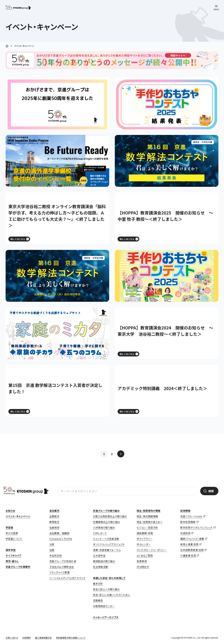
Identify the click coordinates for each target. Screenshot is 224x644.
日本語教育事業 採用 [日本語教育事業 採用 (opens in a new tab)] (192, 550)
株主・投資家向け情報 (149, 511)
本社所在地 (56, 556)
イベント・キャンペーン (18, 516)
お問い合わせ (12, 638)
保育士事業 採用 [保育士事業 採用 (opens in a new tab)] (189, 544)
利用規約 (27, 638)
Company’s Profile (61, 539)
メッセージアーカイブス (106, 617)
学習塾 (9, 527)
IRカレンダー (144, 544)
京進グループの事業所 (18, 567)
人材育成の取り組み (104, 527)
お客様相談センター (104, 606)
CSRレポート (100, 533)
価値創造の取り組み (104, 561)
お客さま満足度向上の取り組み (110, 516)
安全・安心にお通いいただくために (111, 595)
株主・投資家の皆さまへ (150, 522)
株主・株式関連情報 (147, 516)
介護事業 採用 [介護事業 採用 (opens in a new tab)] (188, 556)
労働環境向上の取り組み (106, 522)
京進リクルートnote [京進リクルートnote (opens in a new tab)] (191, 516)
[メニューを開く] (216, 8)
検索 (211, 491)
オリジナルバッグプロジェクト (109, 544)
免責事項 (142, 561)
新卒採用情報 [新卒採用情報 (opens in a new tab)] (188, 522)
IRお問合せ (143, 567)
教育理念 (54, 522)
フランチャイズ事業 (60, 572)
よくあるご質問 (145, 556)
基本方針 (98, 584)
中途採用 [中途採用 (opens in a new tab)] (185, 533)
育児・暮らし (12, 561)
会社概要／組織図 (59, 533)
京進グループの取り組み (106, 511)
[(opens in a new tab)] (167, 103)
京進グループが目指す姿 (63, 561)
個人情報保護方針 (43, 638)
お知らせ (10, 511)
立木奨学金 (99, 556)
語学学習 (11, 550)
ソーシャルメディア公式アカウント (67, 578)
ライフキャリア (14, 556)
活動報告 (98, 600)
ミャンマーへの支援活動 (106, 539)
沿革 (52, 544)
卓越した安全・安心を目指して (109, 578)
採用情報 (185, 511)
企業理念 (54, 516)
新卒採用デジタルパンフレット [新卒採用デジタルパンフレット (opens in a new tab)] (196, 527)
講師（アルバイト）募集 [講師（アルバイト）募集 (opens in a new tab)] (192, 539)
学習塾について (14, 539)
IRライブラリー (145, 539)
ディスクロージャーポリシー (152, 550)
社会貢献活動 (100, 567)
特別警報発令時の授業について (71, 638)
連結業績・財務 (145, 533)
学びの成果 (12, 533)
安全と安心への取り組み (106, 589)
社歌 (52, 550)
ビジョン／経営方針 (147, 527)
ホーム (7, 46)
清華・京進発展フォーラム (107, 550)
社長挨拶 (54, 527)
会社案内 (54, 511)
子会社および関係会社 (62, 567)
